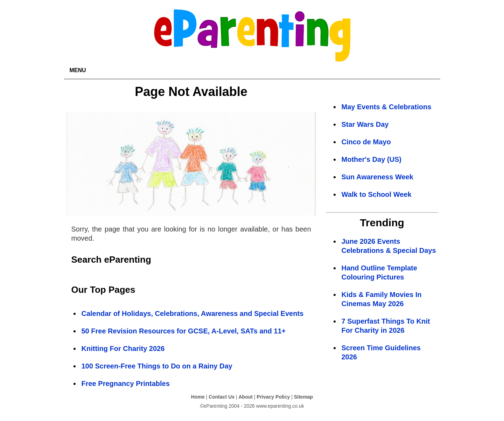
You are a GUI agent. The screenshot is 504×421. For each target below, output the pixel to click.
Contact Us (222, 397)
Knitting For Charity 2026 (123, 348)
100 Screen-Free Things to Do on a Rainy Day (157, 366)
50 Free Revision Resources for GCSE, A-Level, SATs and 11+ (184, 331)
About (245, 397)
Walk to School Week (377, 194)
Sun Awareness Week (377, 177)
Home (198, 397)
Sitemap (303, 397)
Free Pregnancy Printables (126, 384)
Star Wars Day (365, 124)
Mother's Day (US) (372, 159)
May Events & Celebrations (387, 107)
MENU (78, 70)
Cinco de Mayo (366, 142)
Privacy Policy (273, 397)
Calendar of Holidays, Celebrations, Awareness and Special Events (193, 313)
